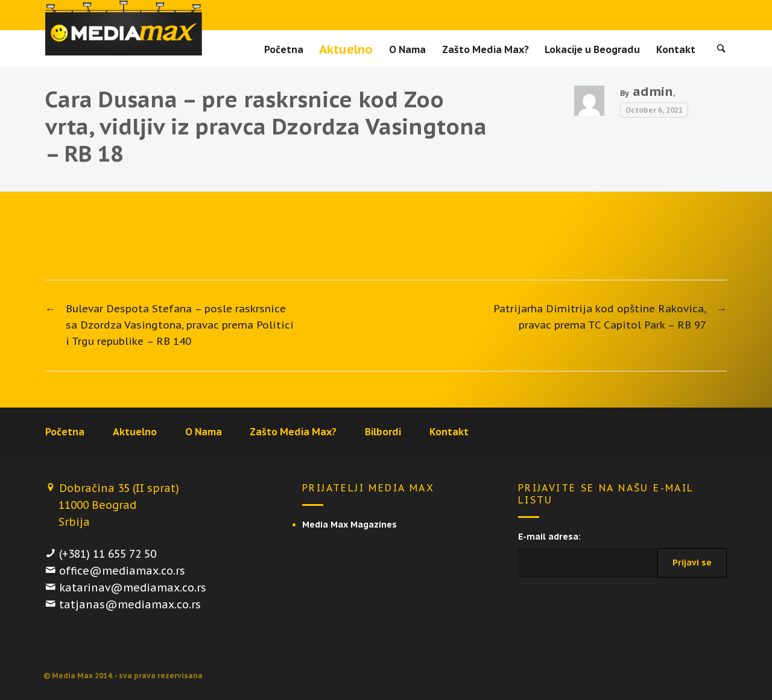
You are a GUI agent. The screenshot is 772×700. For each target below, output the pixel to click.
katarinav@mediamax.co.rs (133, 588)
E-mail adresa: (549, 537)
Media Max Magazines (350, 525)
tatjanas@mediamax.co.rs (130, 604)
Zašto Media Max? (486, 49)
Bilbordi (383, 432)
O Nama (407, 49)
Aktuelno (346, 49)
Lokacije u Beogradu (592, 49)
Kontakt (676, 49)
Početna (284, 49)
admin (653, 91)
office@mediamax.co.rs (122, 571)
